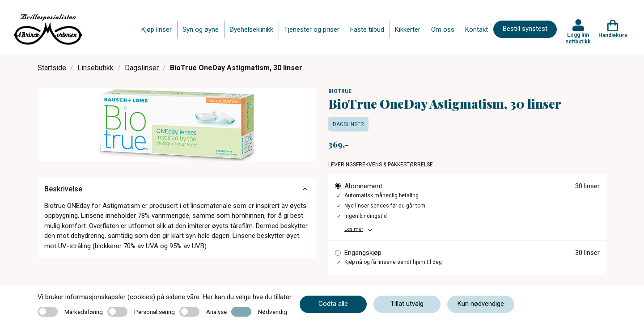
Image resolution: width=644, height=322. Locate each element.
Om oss (443, 30)
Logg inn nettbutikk (578, 38)
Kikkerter (408, 30)
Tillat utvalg (407, 304)
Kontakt (477, 30)
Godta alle (333, 304)
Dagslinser (142, 68)
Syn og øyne (201, 30)
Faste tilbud (367, 30)
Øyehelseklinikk (251, 30)
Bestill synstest (525, 29)
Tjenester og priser (312, 30)
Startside (52, 68)
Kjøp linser (157, 30)
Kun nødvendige (481, 304)
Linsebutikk (95, 68)
